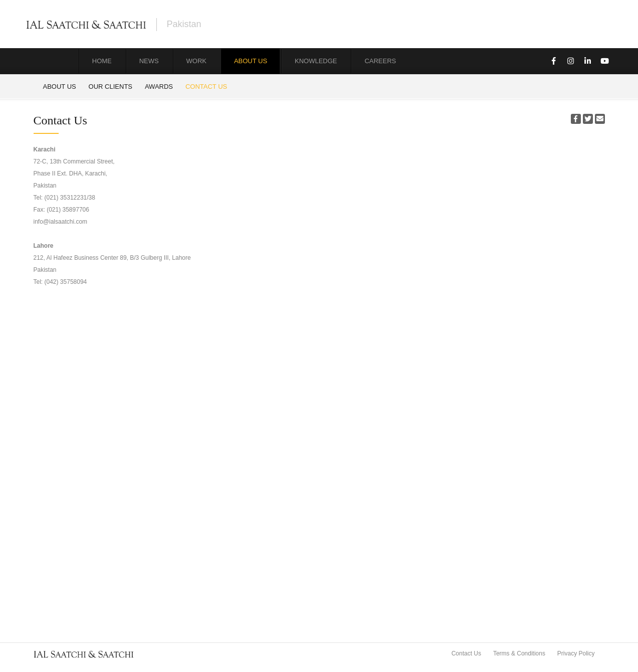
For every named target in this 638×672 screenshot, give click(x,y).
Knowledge (316, 61)
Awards (159, 87)
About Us (251, 61)
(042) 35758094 (66, 282)
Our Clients (111, 87)
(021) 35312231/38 (70, 198)
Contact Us (206, 87)
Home (102, 61)
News (149, 61)
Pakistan (184, 24)
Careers (380, 61)
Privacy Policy (576, 653)
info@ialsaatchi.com (61, 222)
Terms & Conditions (519, 653)
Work (196, 61)
